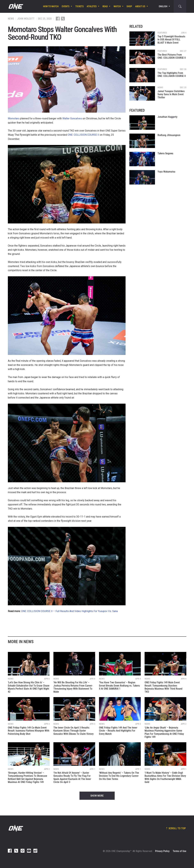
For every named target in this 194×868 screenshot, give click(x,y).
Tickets (79, 6)
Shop (129, 6)
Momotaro (14, 118)
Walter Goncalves (72, 118)
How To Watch (51, 6)
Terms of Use (180, 851)
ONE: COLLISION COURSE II (83, 135)
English (163, 6)
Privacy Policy (162, 851)
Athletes (92, 6)
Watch (117, 6)
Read (105, 6)
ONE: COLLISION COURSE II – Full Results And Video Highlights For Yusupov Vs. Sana (69, 611)
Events (66, 6)
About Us (140, 6)
